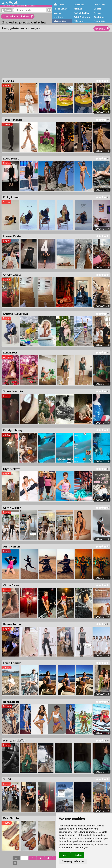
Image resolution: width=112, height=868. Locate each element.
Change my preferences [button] (73, 861)
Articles (78, 9)
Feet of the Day (81, 13)
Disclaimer (99, 17)
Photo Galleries (62, 9)
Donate (97, 9)
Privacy (98, 13)
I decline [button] (78, 855)
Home (61, 5)
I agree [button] (65, 855)
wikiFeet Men (60, 21)
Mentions (59, 17)
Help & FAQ (99, 5)
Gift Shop (79, 21)
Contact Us (99, 21)
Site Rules (79, 5)
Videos (57, 13)
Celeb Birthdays (82, 17)
